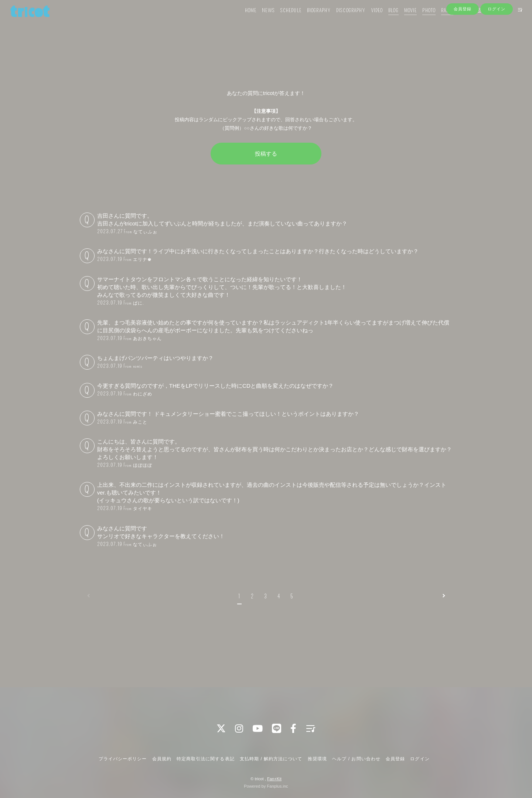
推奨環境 (317, 759)
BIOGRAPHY (308, 21)
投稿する (266, 154)
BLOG (383, 21)
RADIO (437, 21)
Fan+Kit (274, 779)
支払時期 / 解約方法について (271, 759)
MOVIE (400, 21)
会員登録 (463, 34)
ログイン (497, 34)
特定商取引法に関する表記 (205, 759)
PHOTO (419, 21)
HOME (240, 21)
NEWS (258, 21)
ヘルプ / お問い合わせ (356, 759)
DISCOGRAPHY (340, 21)
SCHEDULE (281, 21)
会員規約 (162, 759)
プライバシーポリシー (123, 759)
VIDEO (366, 21)
